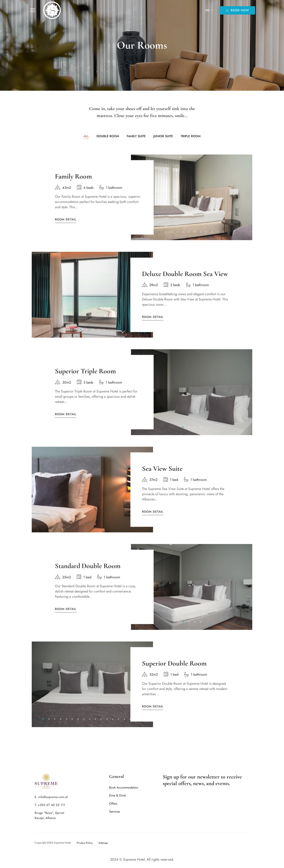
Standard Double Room (88, 572)
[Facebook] (228, 843)
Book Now (237, 10)
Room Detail (66, 225)
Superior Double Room (174, 669)
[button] (160, 238)
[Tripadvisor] (249, 843)
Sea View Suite (162, 474)
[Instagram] (242, 843)
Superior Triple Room (85, 377)
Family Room (73, 182)
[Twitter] (235, 843)
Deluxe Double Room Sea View (185, 280)
